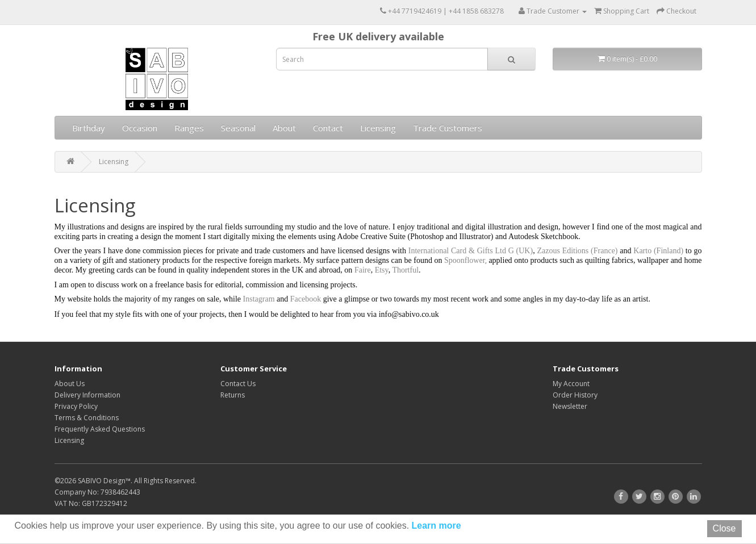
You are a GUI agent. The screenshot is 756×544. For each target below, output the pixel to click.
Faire (363, 270)
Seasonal (238, 128)
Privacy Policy (76, 406)
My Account (571, 384)
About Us (70, 384)
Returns (233, 395)
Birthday (89, 128)
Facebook (306, 299)
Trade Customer (553, 11)
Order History (575, 395)
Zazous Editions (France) (578, 251)
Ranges (189, 128)
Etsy (382, 270)
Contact (328, 128)
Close (724, 528)
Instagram (259, 299)
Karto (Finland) (658, 251)
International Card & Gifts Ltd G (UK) (471, 251)
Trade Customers (448, 128)
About (284, 128)
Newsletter (570, 406)
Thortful (405, 270)
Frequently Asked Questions (100, 429)
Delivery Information (87, 395)
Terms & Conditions (87, 418)
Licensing (378, 128)
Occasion (140, 128)
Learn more (435, 526)
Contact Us (238, 384)
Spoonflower (463, 260)
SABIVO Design (102, 481)
